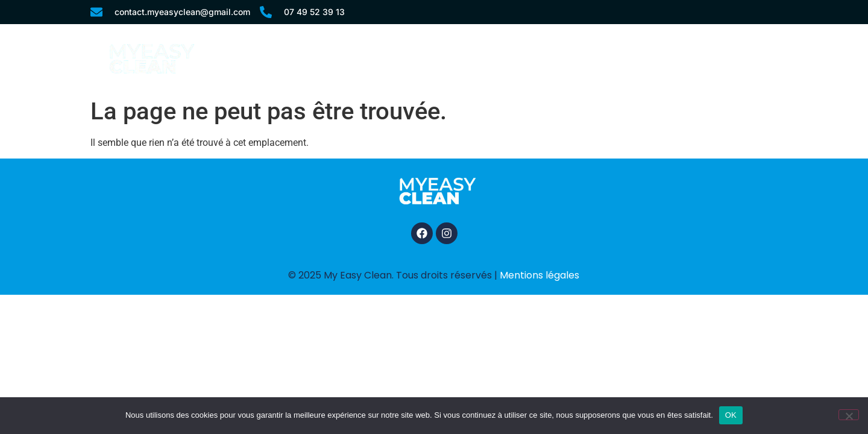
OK (731, 415)
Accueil (403, 58)
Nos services (483, 58)
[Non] (849, 415)
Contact (726, 58)
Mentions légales (539, 275)
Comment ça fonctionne (610, 58)
